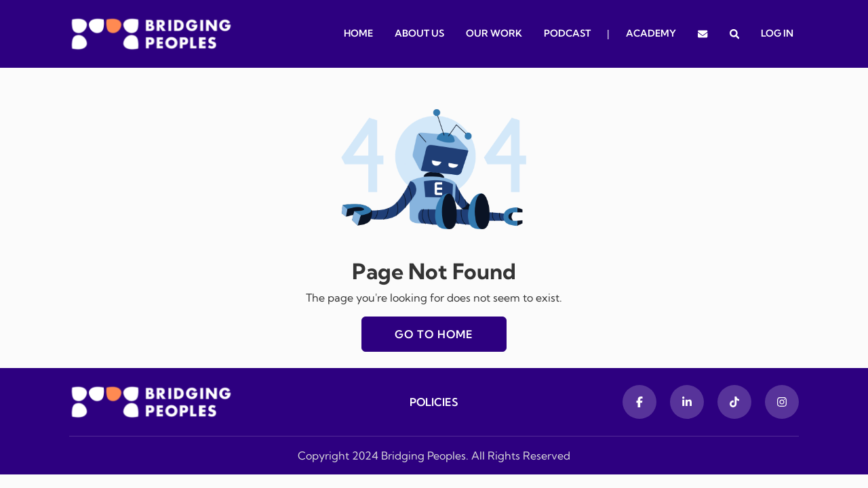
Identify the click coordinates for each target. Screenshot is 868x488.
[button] (734, 34)
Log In (777, 33)
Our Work (494, 33)
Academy (651, 33)
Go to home (434, 334)
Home (358, 33)
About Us (419, 33)
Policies (434, 402)
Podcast (567, 33)
